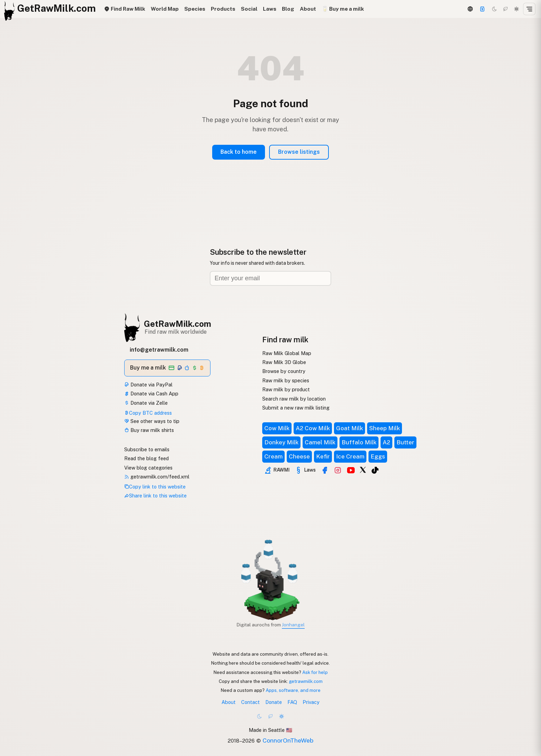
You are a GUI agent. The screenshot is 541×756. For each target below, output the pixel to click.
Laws (270, 9)
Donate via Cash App (151, 394)
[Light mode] (517, 9)
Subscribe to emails (147, 449)
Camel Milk (320, 442)
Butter (405, 442)
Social (249, 9)
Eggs (378, 456)
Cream (273, 456)
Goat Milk (350, 428)
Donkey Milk (281, 442)
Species (195, 9)
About (308, 9)
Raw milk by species (286, 380)
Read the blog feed (146, 458)
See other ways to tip (152, 421)
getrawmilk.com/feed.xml (157, 477)
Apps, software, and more (293, 690)
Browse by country (284, 371)
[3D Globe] (470, 9)
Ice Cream (350, 456)
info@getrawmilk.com (159, 350)
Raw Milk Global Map (287, 353)
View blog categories (148, 468)
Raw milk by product (286, 389)
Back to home (239, 152)
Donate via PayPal (148, 385)
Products (223, 9)
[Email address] (270, 278)
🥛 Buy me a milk (343, 9)
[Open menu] (529, 9)
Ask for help (315, 672)
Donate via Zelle (146, 403)
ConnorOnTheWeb (288, 740)
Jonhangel (293, 625)
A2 (386, 442)
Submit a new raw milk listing (296, 408)
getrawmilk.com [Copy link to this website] (306, 681)
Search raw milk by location (294, 399)
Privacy (311, 702)
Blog (288, 9)
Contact (250, 702)
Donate (274, 702)
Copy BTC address (148, 413)
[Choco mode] (505, 9)
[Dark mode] (494, 9)
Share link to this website (155, 496)
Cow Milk (277, 428)
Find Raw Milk (125, 9)
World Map (165, 9)
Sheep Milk (385, 428)
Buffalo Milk (359, 442)
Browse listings (299, 152)
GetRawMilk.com (178, 324)
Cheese (299, 456)
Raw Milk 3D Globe (284, 362)
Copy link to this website (155, 487)
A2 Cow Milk (313, 428)
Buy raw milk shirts (149, 430)
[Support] (482, 9)
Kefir (323, 456)
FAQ (292, 702)
